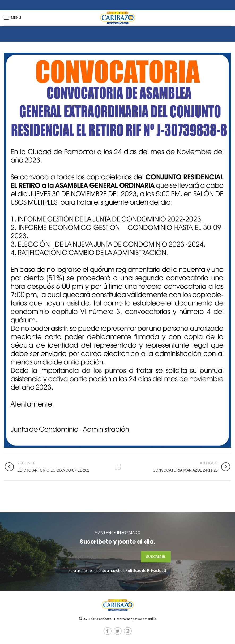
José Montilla (147, 619)
